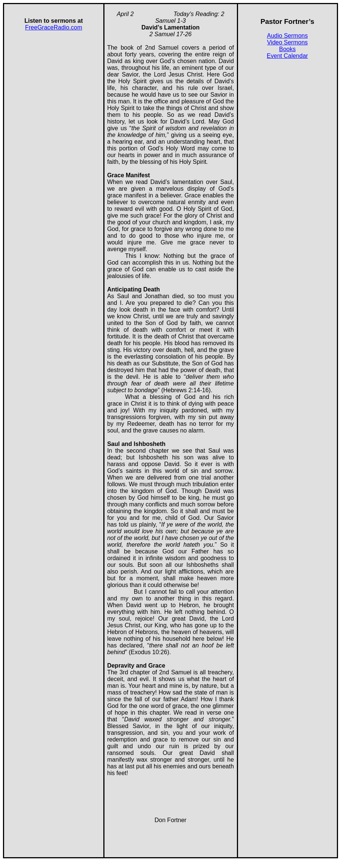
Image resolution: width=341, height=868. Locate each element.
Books (287, 49)
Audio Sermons (287, 36)
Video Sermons (287, 42)
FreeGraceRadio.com (54, 27)
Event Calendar (287, 56)
